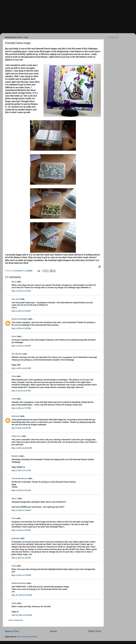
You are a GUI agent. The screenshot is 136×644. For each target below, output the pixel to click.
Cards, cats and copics (59, 17)
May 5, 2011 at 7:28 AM (21, 510)
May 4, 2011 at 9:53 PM (21, 428)
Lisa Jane (16, 299)
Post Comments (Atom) (27, 637)
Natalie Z (15, 456)
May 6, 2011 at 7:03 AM (21, 575)
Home (53, 631)
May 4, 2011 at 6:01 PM (21, 368)
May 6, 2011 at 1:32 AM (21, 558)
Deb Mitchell (17, 354)
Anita (14, 399)
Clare (14, 376)
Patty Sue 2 (16, 436)
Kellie (14, 603)
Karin (14, 566)
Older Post (95, 631)
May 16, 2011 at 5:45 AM (22, 595)
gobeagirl (16, 538)
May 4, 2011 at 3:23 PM (21, 291)
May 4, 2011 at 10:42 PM (22, 448)
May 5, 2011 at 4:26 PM (21, 530)
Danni (14, 336)
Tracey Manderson (20, 478)
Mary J (14, 499)
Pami (14, 518)
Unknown (16, 416)
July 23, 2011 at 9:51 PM (22, 615)
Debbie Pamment (19, 583)
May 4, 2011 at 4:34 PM (21, 346)
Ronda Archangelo (20, 319)
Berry (14, 282)
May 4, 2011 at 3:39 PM (21, 311)
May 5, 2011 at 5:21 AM (21, 490)
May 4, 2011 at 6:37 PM (21, 391)
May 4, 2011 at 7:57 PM (21, 408)
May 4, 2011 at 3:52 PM (21, 328)
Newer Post (12, 631)
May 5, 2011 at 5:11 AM (21, 470)
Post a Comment (16, 620)
